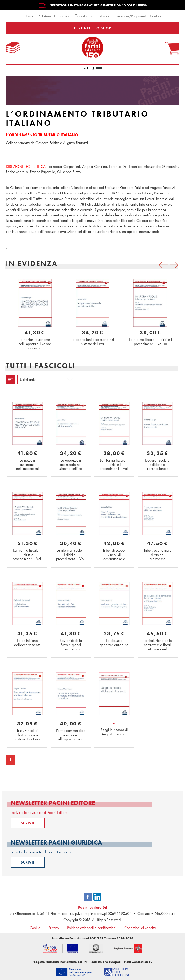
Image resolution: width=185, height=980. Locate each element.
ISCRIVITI (28, 823)
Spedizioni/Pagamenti (130, 16)
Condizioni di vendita (140, 928)
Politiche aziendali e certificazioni (92, 928)
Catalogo (103, 16)
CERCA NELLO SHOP (93, 28)
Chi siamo (62, 16)
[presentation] (163, 265)
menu (92, 69)
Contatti (155, 16)
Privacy (54, 928)
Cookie (35, 928)
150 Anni (44, 16)
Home (29, 16)
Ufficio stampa (83, 16)
